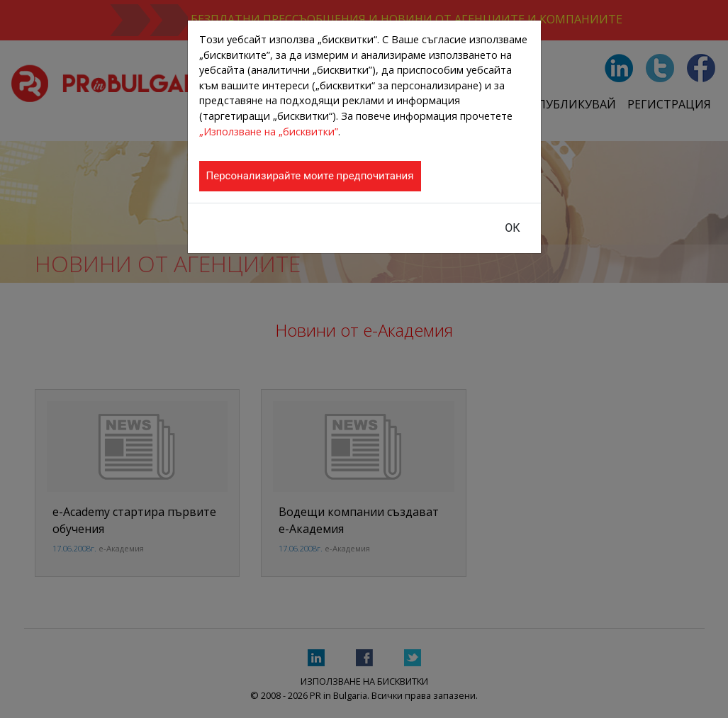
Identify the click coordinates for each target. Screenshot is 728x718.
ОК (512, 228)
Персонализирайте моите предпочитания (310, 176)
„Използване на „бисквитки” (269, 131)
